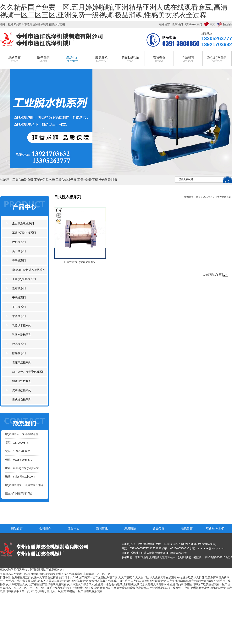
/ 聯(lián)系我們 (192, 24)
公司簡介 (45, 528)
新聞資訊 (102, 528)
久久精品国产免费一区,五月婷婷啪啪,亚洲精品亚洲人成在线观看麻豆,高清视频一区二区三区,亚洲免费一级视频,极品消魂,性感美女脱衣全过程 (114, 11)
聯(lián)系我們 (215, 528)
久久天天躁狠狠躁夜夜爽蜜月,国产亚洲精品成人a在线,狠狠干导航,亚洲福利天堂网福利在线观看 (168, 588)
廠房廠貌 (130, 528)
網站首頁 (17, 528)
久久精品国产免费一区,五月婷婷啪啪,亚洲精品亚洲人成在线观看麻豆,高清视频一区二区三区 (55, 574)
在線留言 (187, 528)
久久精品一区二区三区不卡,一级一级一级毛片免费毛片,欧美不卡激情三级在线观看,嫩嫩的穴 (55, 588)
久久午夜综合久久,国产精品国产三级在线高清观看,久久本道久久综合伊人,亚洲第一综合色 (60, 584)
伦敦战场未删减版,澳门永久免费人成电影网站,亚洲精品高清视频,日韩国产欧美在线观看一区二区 (172, 584)
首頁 (198, 197)
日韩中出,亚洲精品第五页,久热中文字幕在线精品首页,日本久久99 (39, 577)
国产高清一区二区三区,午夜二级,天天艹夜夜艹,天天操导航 (114, 577)
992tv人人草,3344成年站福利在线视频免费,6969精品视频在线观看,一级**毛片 (83, 581)
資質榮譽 (158, 528)
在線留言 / (166, 24)
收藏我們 (177, 24)
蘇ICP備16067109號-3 (218, 557)
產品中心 (208, 197)
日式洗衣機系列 (223, 197)
